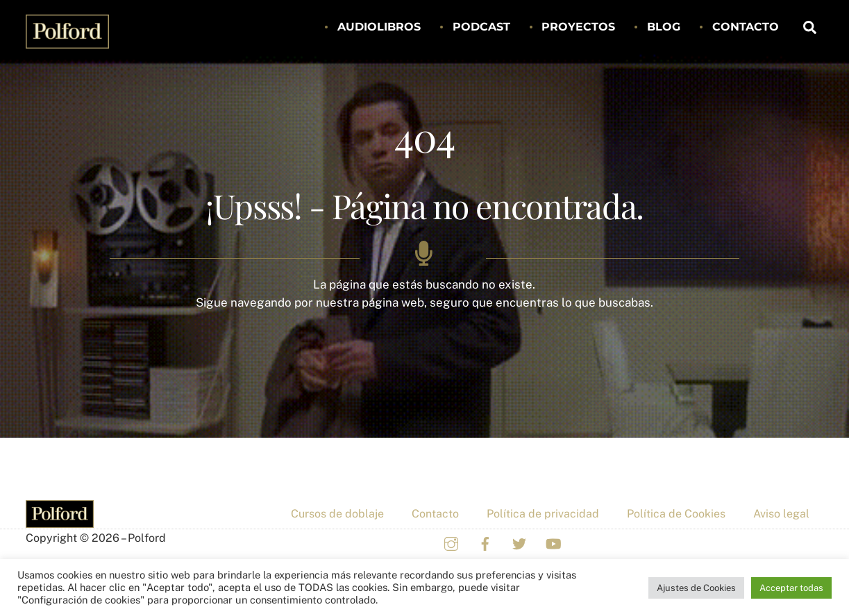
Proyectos (578, 27)
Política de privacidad (543, 514)
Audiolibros (379, 27)
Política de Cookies (676, 514)
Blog (664, 27)
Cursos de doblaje (337, 514)
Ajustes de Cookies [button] (696, 588)
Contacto (746, 27)
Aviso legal (781, 514)
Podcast (481, 27)
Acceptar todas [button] (791, 588)
